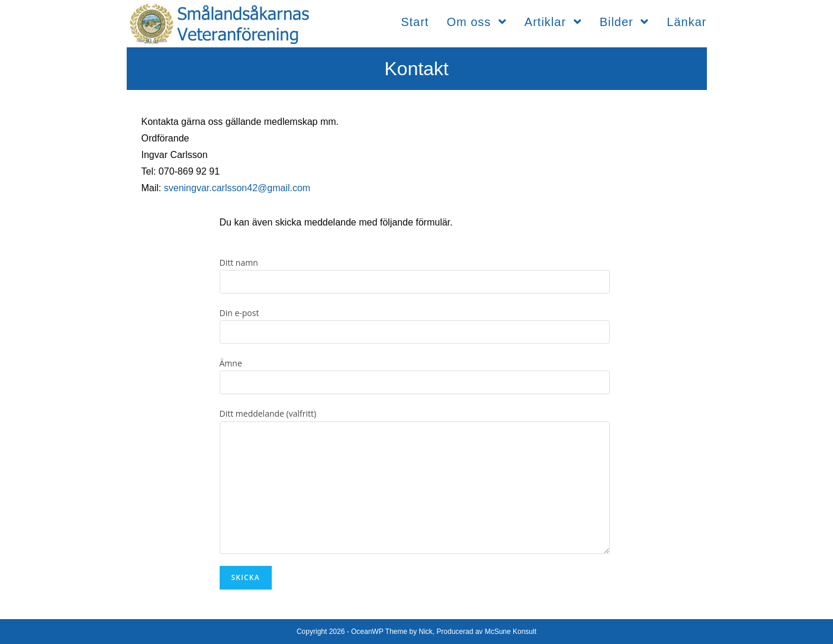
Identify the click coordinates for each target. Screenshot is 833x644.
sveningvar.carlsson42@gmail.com (237, 188)
